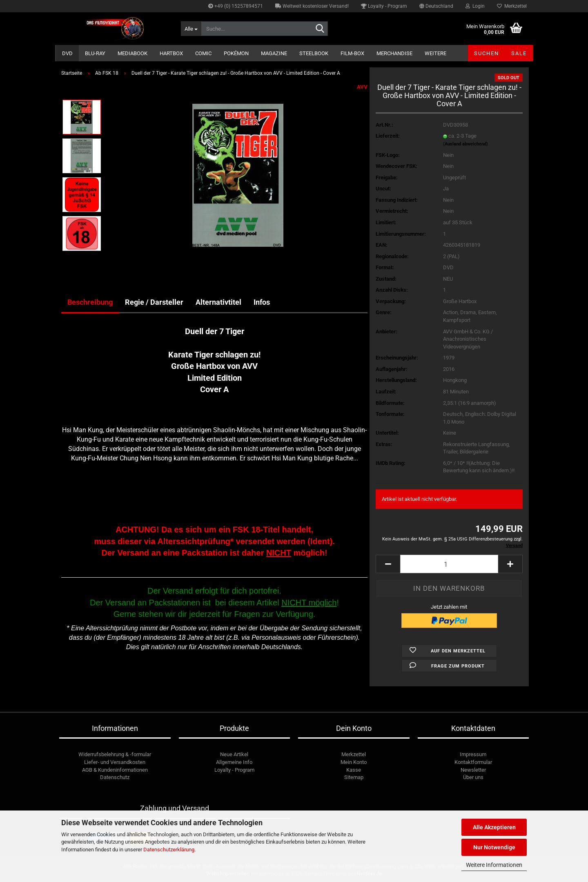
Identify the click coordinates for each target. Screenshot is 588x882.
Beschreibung (90, 302)
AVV (362, 87)
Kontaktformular (473, 762)
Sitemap (354, 777)
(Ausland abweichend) (465, 144)
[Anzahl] (449, 564)
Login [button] (475, 6)
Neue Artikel (234, 754)
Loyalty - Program (384, 6)
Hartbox (171, 53)
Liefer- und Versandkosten (115, 762)
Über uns (473, 777)
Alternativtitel (218, 302)
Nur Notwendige (494, 847)
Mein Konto (354, 762)
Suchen (487, 53)
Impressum (473, 754)
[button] (436, 6)
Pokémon (236, 53)
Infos (262, 302)
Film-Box (352, 53)
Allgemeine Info (234, 762)
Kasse (354, 770)
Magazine (274, 53)
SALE (519, 53)
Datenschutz (115, 777)
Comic (203, 53)
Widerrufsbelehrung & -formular (115, 754)
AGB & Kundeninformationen (115, 770)
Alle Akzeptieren (494, 827)
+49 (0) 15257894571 (236, 6)
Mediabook (133, 53)
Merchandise (394, 53)
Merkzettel (512, 6)
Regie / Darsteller (154, 302)
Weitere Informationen (494, 865)
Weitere (435, 53)
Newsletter (473, 770)
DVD (67, 53)
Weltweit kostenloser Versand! (312, 6)
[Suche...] (191, 29)
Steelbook (314, 53)
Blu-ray (95, 53)
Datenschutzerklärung (169, 850)
